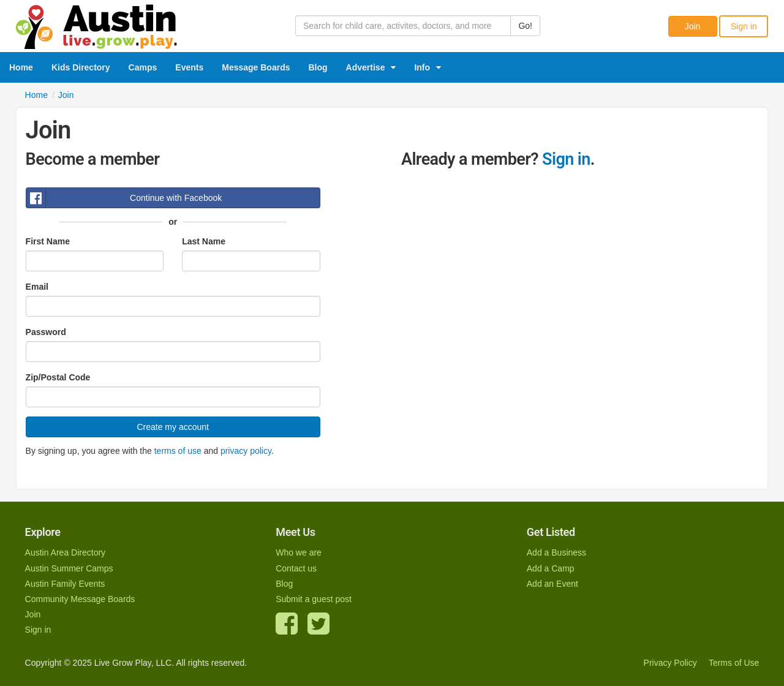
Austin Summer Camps (69, 568)
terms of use (178, 451)
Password (46, 332)
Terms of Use (734, 663)
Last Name (204, 241)
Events (189, 67)
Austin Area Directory (66, 552)
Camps (143, 67)
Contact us (296, 568)
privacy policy (246, 451)
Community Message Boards (80, 599)
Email (37, 287)
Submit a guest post (314, 599)
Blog (318, 67)
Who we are (299, 552)
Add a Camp (551, 568)
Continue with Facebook (124, 198)
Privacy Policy (670, 663)
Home (21, 67)
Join (693, 26)
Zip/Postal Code (58, 377)
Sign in (744, 26)
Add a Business (556, 552)
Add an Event (552, 584)
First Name (48, 241)
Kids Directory (81, 67)
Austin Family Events (65, 584)
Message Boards (256, 67)
